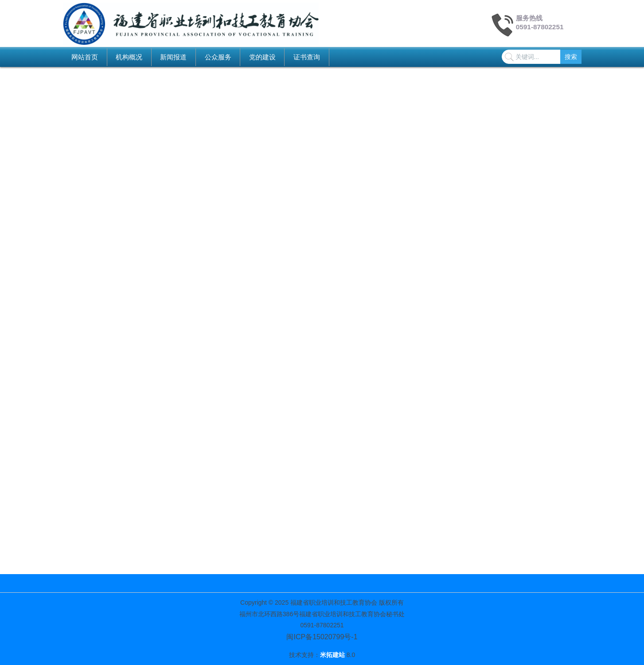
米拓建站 (333, 655)
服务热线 (529, 18)
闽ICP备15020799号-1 (322, 637)
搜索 (571, 57)
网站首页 (85, 57)
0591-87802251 (540, 27)
